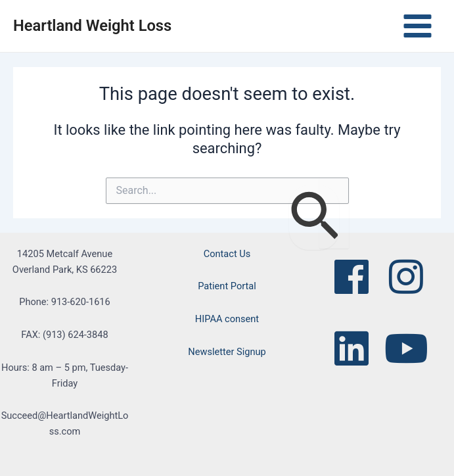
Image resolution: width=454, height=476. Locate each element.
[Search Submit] (314, 217)
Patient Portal (227, 286)
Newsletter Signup (227, 352)
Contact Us (227, 254)
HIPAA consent (227, 319)
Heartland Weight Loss (92, 26)
